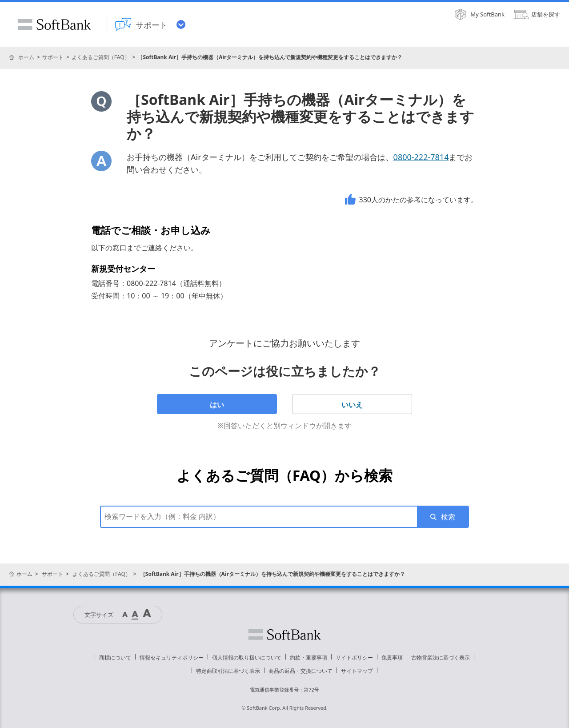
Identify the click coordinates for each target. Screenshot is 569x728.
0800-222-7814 (421, 157)
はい (217, 405)
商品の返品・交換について (301, 671)
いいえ (352, 405)
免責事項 (392, 658)
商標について (115, 658)
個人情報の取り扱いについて (247, 658)
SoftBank (54, 24)
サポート (53, 57)
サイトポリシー (354, 658)
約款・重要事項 (309, 658)
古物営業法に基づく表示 (441, 658)
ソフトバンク (284, 635)
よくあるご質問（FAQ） (101, 57)
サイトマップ (357, 671)
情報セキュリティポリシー (172, 658)
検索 (448, 517)
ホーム (26, 57)
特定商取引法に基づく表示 (228, 671)
